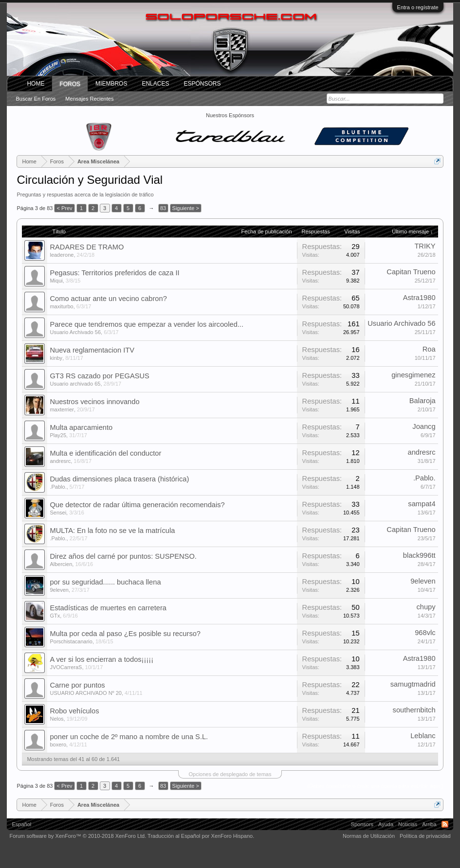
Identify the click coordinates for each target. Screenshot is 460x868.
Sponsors (362, 824)
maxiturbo (61, 306)
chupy (426, 607)
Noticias (408, 824)
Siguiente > (186, 208)
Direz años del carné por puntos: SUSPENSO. (123, 556)
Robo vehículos (74, 711)
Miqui (56, 281)
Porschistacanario (71, 641)
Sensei (58, 513)
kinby (56, 358)
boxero (58, 744)
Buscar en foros (36, 99)
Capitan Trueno (411, 272)
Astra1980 (419, 298)
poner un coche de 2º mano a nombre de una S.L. (129, 737)
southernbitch (414, 710)
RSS (445, 824)
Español (21, 824)
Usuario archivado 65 (75, 384)
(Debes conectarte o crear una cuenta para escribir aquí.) (375, 786)
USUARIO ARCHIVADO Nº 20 (85, 693)
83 (163, 208)
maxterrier (62, 409)
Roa (429, 349)
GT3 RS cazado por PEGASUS (99, 376)
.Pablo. (58, 487)
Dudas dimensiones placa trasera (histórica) (119, 479)
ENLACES (155, 84)
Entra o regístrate (418, 7)
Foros (70, 84)
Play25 (58, 435)
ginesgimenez (413, 375)
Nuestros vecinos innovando (94, 402)
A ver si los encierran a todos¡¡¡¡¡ (101, 659)
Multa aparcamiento (81, 427)
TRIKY (425, 246)
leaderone (62, 255)
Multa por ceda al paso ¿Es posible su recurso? (125, 634)
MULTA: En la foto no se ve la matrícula (112, 531)
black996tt (419, 555)
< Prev (64, 208)
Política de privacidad (425, 836)
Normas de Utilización (369, 836)
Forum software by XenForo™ (78, 836)
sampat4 (422, 504)
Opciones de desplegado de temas (230, 774)
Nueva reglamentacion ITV (92, 350)
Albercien (61, 564)
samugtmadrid (413, 684)
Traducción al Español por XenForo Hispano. (201, 836)
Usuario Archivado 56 (75, 332)
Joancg (424, 426)
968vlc (425, 633)
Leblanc (423, 736)
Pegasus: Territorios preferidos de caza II (114, 273)
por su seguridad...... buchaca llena (105, 582)
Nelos (56, 719)
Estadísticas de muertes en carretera (108, 608)
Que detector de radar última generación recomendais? (137, 505)
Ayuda (386, 824)
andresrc (60, 461)
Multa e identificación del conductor (105, 453)
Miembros (111, 84)
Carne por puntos (77, 685)
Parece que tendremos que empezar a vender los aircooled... (147, 324)
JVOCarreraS (66, 667)
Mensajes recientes (89, 99)
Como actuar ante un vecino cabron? (108, 299)
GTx (55, 616)
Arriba (429, 824)
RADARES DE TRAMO (87, 247)
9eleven (59, 590)
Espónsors (202, 84)
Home (36, 84)
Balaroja (423, 401)
